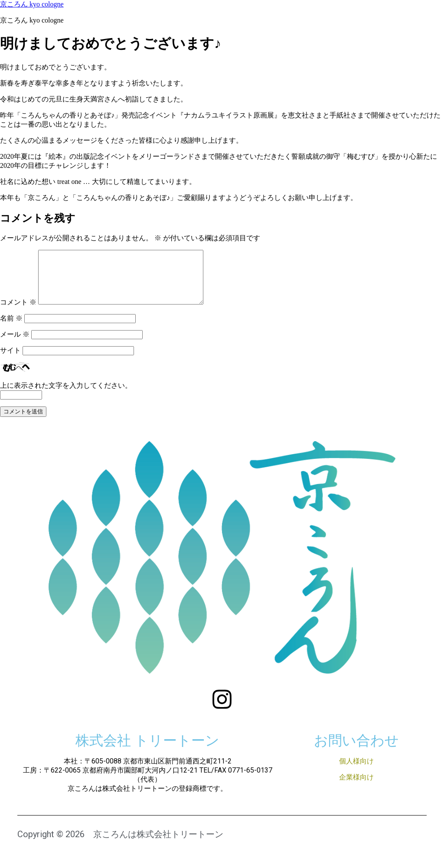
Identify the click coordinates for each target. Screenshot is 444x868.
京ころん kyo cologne (32, 4)
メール (15, 345)
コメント (18, 313)
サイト (10, 361)
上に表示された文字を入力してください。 (66, 396)
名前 (11, 329)
